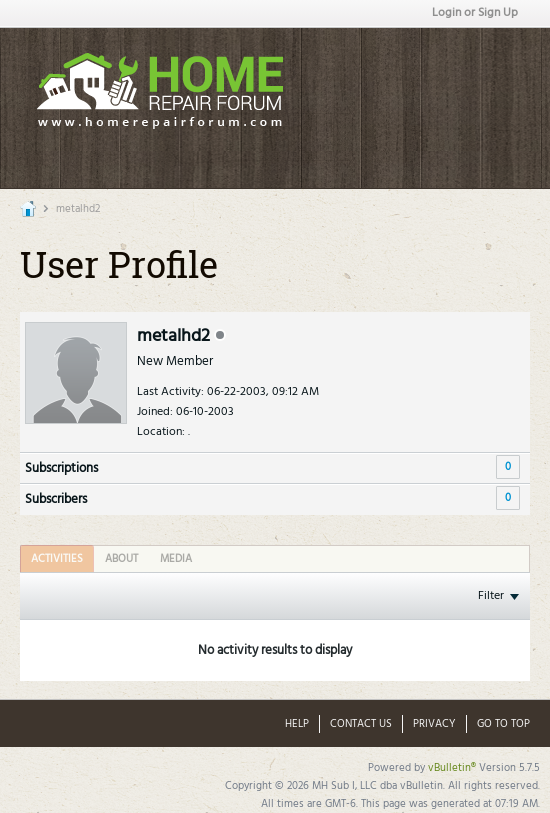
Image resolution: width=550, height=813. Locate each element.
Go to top (503, 724)
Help (297, 724)
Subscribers (56, 499)
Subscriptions (61, 468)
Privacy (434, 724)
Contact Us (361, 724)
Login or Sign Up (475, 13)
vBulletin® (452, 768)
